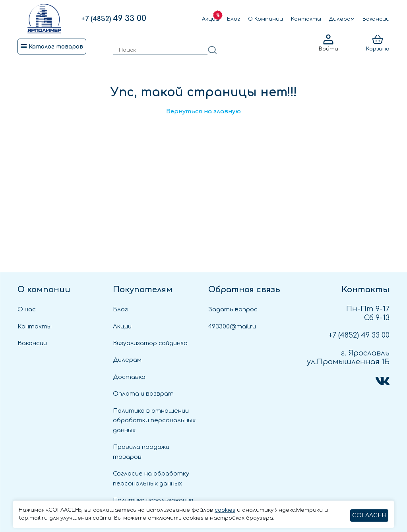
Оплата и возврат (143, 394)
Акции (210, 19)
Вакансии (376, 19)
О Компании (266, 19)
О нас (27, 310)
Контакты (306, 19)
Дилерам (342, 19)
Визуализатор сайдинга (150, 343)
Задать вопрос (233, 310)
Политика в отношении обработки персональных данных (154, 421)
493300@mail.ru (232, 327)
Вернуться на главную (203, 112)
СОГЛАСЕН (369, 515)
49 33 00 (114, 18)
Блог (234, 19)
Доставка (129, 377)
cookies (225, 510)
